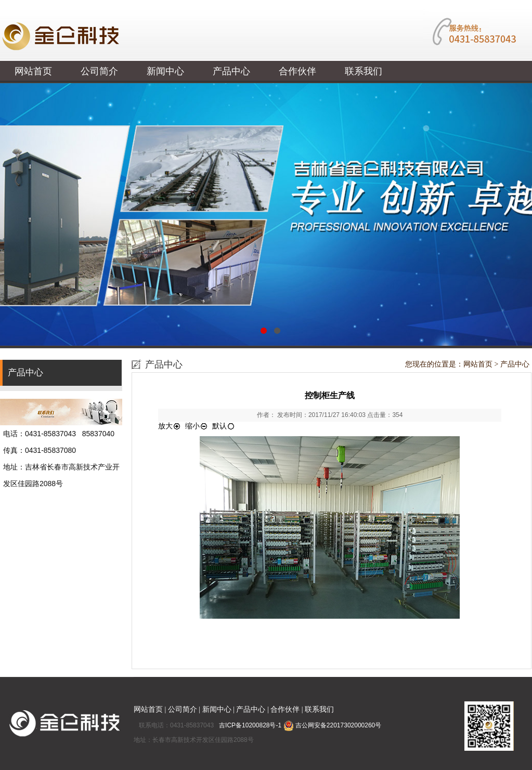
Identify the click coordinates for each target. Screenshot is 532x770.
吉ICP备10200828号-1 (251, 725)
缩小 (197, 426)
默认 (224, 426)
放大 (170, 426)
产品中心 (231, 71)
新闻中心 (165, 71)
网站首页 (33, 71)
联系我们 (364, 71)
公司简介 (99, 71)
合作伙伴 (297, 71)
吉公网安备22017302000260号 (333, 725)
